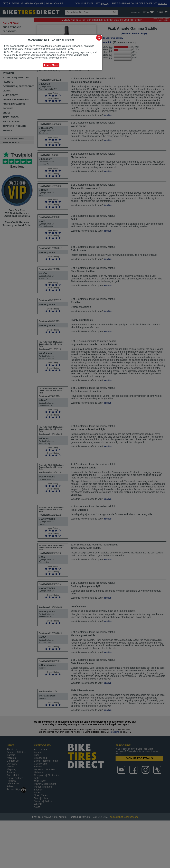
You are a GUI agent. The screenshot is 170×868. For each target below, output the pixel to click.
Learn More (51, 65)
